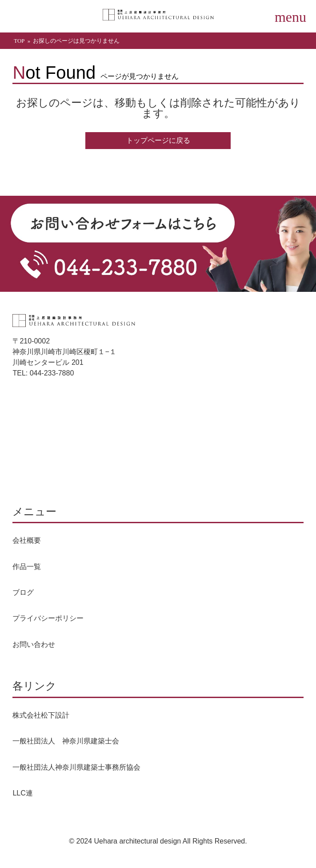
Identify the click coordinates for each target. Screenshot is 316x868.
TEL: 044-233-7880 (43, 373)
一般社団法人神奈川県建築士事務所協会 (76, 767)
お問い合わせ (34, 644)
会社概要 (27, 540)
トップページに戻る (158, 140)
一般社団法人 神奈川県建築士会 (66, 741)
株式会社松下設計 (41, 715)
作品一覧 (27, 567)
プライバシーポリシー (48, 618)
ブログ (23, 592)
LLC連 (22, 793)
